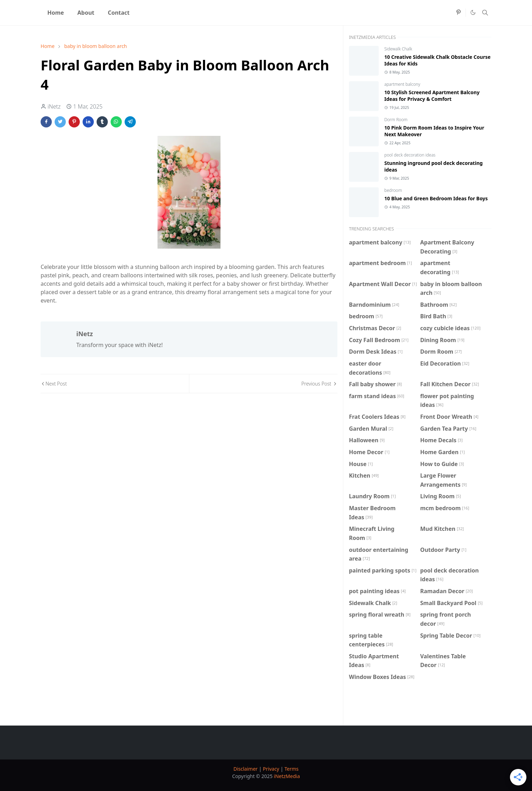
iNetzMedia (287, 776)
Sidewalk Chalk (398, 49)
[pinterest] (458, 13)
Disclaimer (246, 769)
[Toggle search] (485, 13)
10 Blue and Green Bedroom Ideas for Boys (436, 198)
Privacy (271, 769)
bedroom (393, 190)
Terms (292, 769)
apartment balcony (402, 84)
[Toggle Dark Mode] (473, 12)
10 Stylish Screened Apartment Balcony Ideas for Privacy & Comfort (432, 96)
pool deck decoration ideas (410, 155)
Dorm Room (396, 120)
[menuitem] (56, 13)
